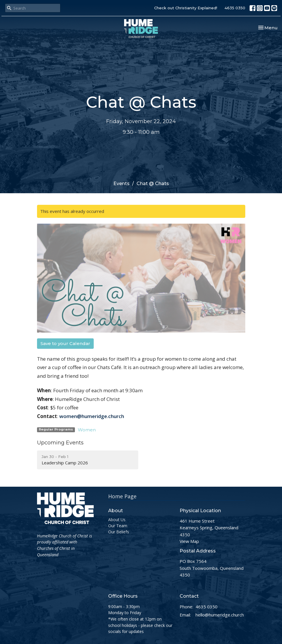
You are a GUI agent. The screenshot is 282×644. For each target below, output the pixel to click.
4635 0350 (235, 8)
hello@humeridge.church (220, 615)
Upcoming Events (60, 443)
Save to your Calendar (65, 343)
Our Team (118, 526)
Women (87, 430)
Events (121, 184)
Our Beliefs (119, 532)
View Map (189, 541)
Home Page (122, 496)
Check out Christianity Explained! (186, 8)
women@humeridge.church (92, 416)
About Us (117, 520)
